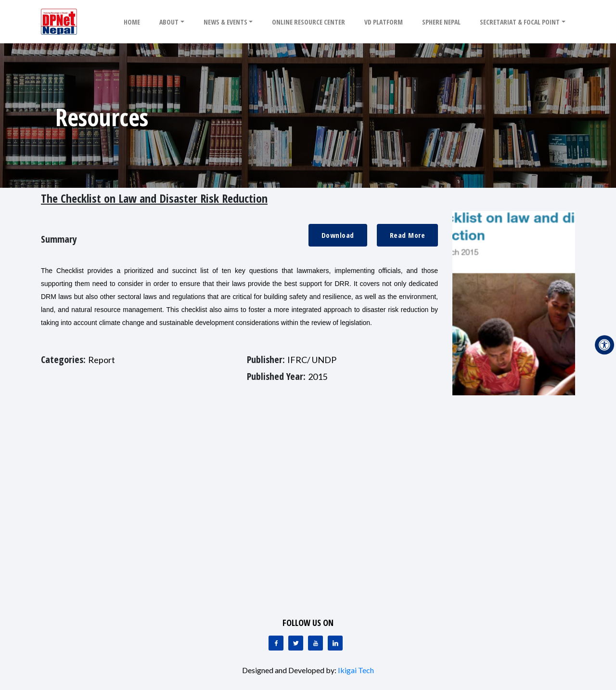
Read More (408, 235)
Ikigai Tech (356, 670)
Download (338, 235)
